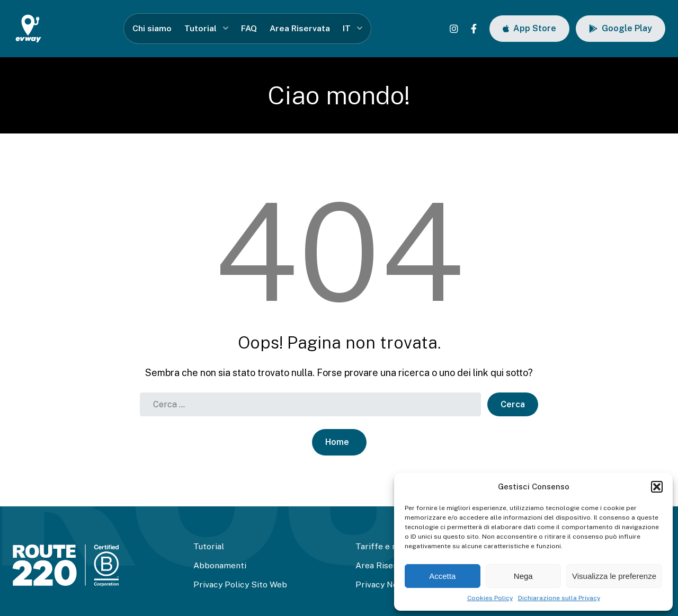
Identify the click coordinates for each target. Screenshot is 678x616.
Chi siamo (152, 28)
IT (347, 28)
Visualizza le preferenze (614, 576)
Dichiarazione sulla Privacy (559, 598)
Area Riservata (300, 28)
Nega (523, 576)
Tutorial (200, 28)
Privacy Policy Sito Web (240, 584)
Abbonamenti (220, 565)
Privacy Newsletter (393, 584)
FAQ (249, 28)
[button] (657, 487)
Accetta (442, 576)
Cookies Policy (490, 598)
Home (337, 442)
